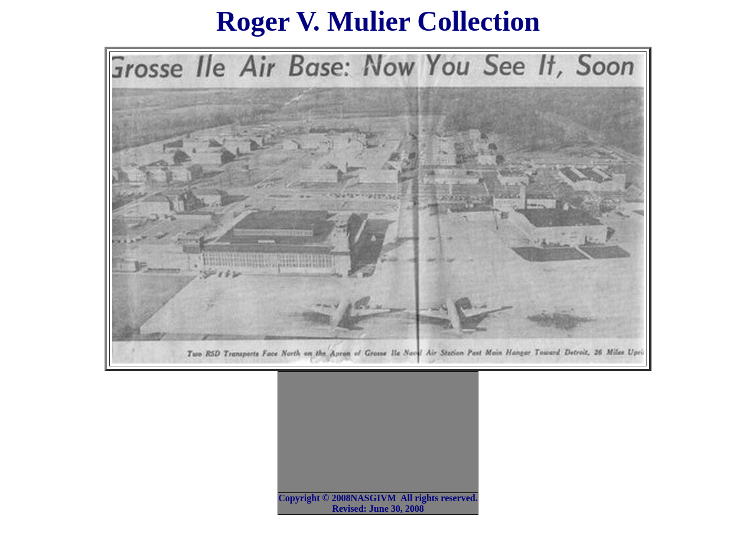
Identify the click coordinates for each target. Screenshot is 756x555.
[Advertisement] (380, 431)
